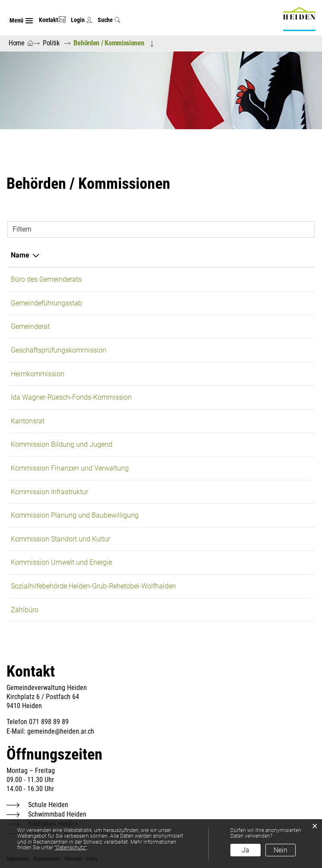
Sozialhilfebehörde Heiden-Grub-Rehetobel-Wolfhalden (93, 586)
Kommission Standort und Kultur (61, 539)
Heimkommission (38, 374)
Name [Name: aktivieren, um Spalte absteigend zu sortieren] (20, 255)
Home (17, 43)
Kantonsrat (28, 421)
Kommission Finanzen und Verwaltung (70, 468)
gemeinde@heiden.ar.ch (61, 731)
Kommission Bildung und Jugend (62, 444)
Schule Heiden (48, 805)
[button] (53, 43)
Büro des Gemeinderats (46, 279)
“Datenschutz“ (71, 848)
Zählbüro (25, 610)
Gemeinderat (30, 326)
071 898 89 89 (49, 722)
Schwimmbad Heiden (57, 814)
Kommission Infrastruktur (49, 492)
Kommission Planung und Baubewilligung (75, 515)
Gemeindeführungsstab (46, 303)
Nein (281, 850)
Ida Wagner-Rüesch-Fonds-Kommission (71, 397)
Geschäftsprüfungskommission (59, 350)
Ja (245, 850)
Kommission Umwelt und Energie (61, 562)
